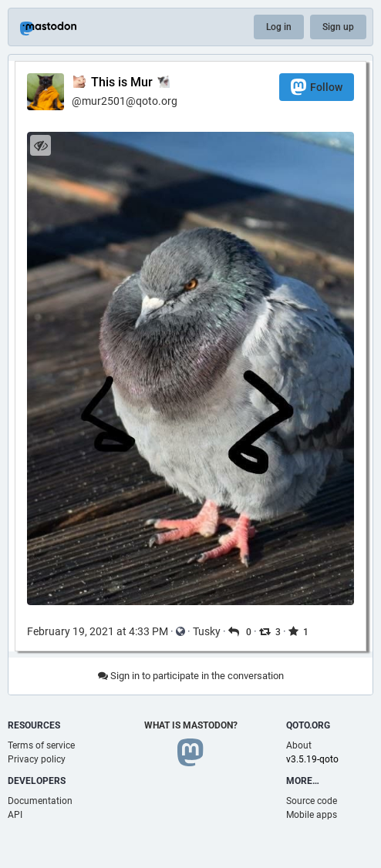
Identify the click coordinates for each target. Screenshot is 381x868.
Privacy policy (37, 759)
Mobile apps (312, 815)
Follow (317, 87)
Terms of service (41, 745)
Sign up (338, 27)
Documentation (40, 801)
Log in (279, 27)
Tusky (207, 631)
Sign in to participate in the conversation (191, 676)
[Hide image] (40, 145)
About (299, 745)
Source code (312, 801)
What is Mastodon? (191, 725)
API (15, 815)
